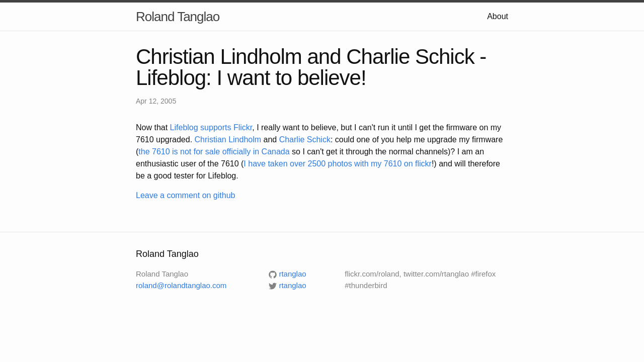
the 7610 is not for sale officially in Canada (214, 152)
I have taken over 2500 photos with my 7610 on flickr (338, 164)
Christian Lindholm (228, 140)
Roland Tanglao (178, 17)
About (498, 16)
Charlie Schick (305, 140)
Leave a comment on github (185, 195)
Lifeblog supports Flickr (211, 127)
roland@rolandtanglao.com (181, 285)
